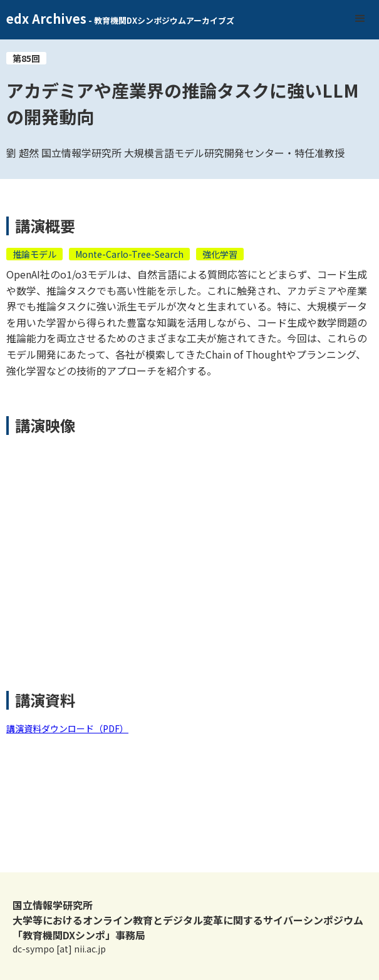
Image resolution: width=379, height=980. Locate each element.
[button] (360, 19)
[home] (117, 20)
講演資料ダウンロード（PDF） (67, 728)
